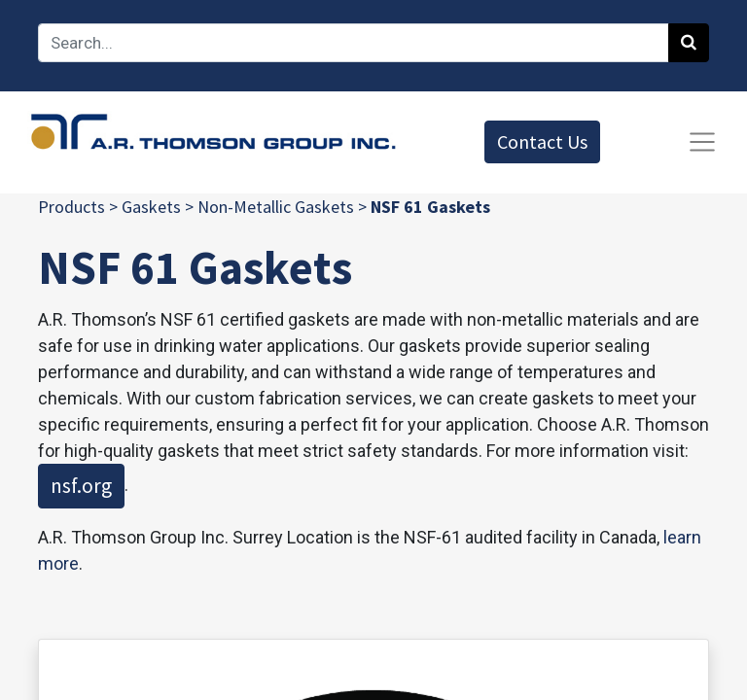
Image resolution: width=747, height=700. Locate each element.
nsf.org (81, 486)
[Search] (689, 43)
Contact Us (542, 141)
